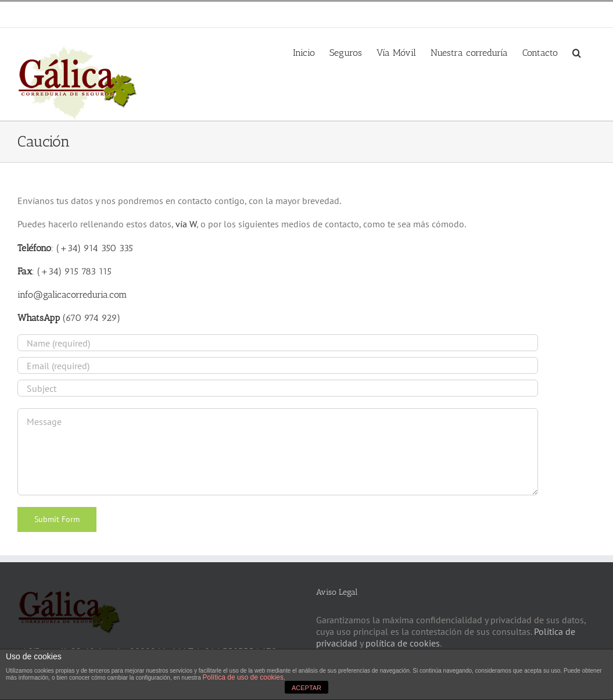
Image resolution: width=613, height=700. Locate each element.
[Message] (278, 452)
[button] (577, 52)
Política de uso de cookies (243, 677)
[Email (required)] (278, 365)
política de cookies (403, 643)
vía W (186, 224)
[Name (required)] (278, 343)
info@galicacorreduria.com (152, 14)
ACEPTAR (306, 688)
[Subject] (278, 388)
